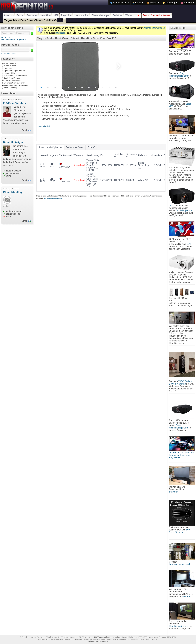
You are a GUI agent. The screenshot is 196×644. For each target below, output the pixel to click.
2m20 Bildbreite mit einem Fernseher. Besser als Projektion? (182, 455)
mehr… (25, 123)
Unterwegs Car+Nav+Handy (14, 83)
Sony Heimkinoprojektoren (179, 75)
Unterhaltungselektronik (13, 81)
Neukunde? (6, 37)
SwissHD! (174, 492)
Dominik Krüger (13, 142)
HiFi (56, 15)
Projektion (66, 15)
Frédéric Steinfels (14, 103)
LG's (189, 244)
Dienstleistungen (101, 15)
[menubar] (152, 3)
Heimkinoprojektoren (179, 626)
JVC (171, 206)
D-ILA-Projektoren (184, 210)
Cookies (75, 639)
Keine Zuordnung (10, 88)
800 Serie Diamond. (179, 531)
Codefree (118, 15)
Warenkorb (133, 15)
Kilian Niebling (13, 192)
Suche (20, 15)
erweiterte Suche (9, 54)
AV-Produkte (8, 68)
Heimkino (45, 15)
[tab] (51, 147)
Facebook (43, 639)
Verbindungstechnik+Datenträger (16, 86)
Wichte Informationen (155, 28)
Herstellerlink (44, 126)
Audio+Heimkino (10, 66)
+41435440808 (99, 637)
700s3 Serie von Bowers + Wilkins (182, 383)
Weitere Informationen (98, 642)
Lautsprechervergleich (180, 564)
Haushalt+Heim (10, 73)
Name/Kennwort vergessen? (14, 39)
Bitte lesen (61, 33)
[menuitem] (120, 3)
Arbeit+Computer (10, 64)
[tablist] (101, 168)
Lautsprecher (82, 15)
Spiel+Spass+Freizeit (12, 78)
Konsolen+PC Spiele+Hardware (16, 76)
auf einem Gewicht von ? (54, 198)
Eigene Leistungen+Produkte (14, 71)
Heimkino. (187, 596)
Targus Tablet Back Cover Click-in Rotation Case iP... (34, 20)
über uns (9, 15)
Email (24, 130)
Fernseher (32, 15)
